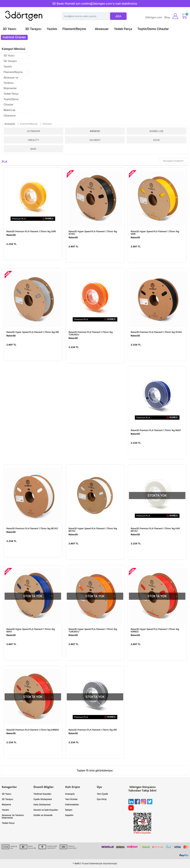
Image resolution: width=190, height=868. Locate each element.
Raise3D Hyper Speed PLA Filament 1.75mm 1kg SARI (155, 233)
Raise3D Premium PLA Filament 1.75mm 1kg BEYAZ (32, 529)
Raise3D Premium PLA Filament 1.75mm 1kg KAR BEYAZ (155, 530)
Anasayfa (70, 794)
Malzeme (6, 805)
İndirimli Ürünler (14, 37)
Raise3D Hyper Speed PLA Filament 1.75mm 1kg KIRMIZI (155, 630)
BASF (33, 149)
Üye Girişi (102, 799)
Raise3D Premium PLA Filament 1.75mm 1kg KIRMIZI (33, 730)
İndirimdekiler (72, 805)
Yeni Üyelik (102, 794)
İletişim (69, 810)
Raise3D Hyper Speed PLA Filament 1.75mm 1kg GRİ (33, 332)
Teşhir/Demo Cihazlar (153, 29)
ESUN (156, 140)
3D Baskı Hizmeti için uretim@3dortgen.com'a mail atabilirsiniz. (95, 4)
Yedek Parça (123, 29)
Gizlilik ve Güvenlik (43, 815)
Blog (167, 17)
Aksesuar (102, 29)
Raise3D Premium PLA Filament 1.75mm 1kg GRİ (93, 730)
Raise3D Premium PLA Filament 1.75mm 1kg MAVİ (156, 430)
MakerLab (9, 110)
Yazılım (52, 29)
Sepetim (69, 815)
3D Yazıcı (9, 29)
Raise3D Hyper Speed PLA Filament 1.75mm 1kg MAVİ (31, 630)
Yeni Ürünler (71, 799)
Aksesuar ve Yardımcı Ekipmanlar (11, 83)
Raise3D (95, 131)
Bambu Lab (156, 131)
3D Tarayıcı (33, 29)
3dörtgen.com (154, 17)
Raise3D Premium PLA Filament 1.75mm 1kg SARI (31, 232)
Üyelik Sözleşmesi (43, 799)
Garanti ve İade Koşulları (46, 810)
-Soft (76, 863)
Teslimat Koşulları (42, 794)
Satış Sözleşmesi (42, 805)
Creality (33, 140)
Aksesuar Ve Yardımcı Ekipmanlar (13, 816)
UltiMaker (33, 131)
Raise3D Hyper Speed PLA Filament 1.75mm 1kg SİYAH (93, 233)
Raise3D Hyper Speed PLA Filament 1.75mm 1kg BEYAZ (93, 530)
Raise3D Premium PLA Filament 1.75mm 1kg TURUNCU (91, 333)
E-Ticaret (84, 863)
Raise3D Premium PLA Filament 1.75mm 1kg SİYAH (156, 332)
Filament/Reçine (74, 29)
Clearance (10, 115)
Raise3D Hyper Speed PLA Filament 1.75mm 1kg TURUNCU (93, 630)
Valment (95, 140)
